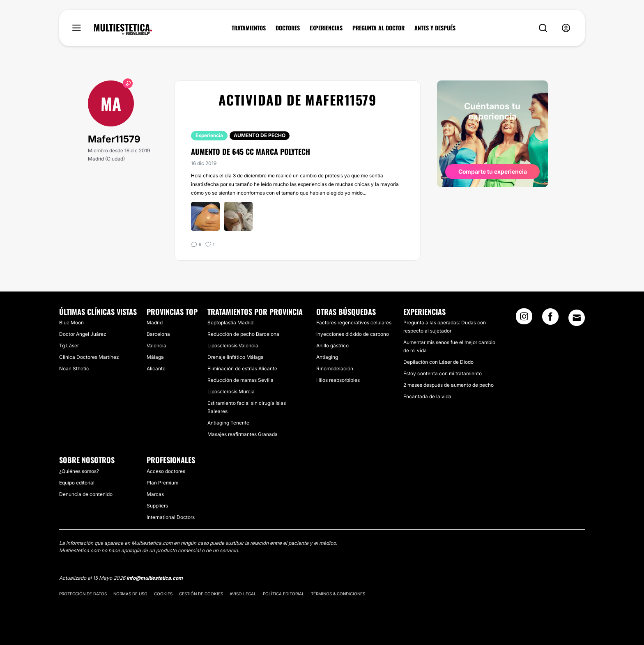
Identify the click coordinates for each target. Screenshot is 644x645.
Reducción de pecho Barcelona (243, 334)
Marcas (155, 494)
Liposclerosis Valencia (233, 345)
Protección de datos (83, 594)
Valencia (156, 345)
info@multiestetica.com (155, 578)
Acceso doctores (166, 471)
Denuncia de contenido (86, 494)
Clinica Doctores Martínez (89, 357)
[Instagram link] (524, 319)
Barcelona (158, 334)
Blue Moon (71, 322)
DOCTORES (288, 28)
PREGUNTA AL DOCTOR (378, 28)
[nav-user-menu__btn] (566, 28)
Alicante (156, 368)
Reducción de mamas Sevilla (240, 380)
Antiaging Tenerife (228, 423)
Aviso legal (243, 594)
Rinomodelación (335, 368)
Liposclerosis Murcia (231, 391)
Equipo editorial (77, 483)
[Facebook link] (550, 319)
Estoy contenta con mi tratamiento (443, 373)
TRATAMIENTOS (249, 28)
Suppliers (157, 506)
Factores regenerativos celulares (354, 322)
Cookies (163, 594)
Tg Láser (69, 345)
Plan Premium (162, 483)
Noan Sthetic (74, 368)
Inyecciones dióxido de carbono (353, 334)
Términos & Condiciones (338, 594)
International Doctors (171, 517)
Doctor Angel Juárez (83, 334)
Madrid (155, 322)
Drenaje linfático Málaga (236, 357)
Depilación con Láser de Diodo (438, 362)
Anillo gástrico (332, 345)
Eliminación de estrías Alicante (242, 368)
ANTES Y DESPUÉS (435, 28)
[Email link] (577, 318)
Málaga (155, 357)
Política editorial (284, 594)
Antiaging (327, 357)
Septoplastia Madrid (230, 322)
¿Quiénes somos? (79, 471)
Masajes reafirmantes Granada (243, 434)
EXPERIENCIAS (326, 28)
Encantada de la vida (427, 396)
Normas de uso (130, 594)
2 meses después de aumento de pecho (448, 385)
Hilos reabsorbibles (338, 380)
